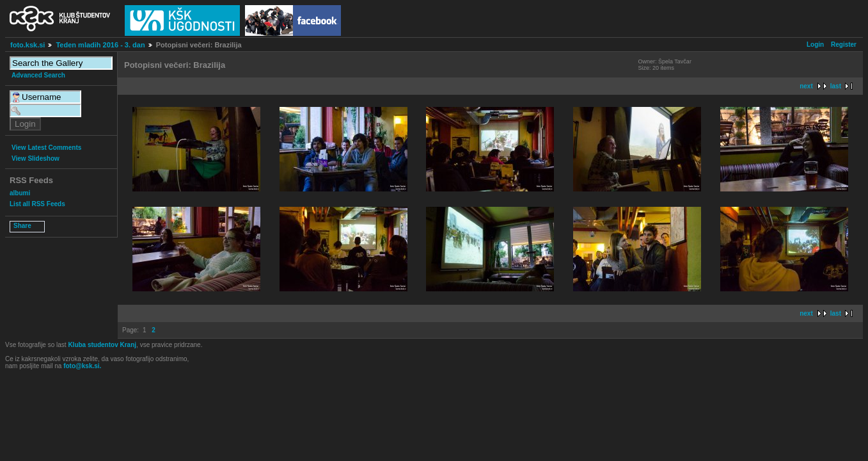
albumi (20, 193)
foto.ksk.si (28, 45)
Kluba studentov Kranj (102, 345)
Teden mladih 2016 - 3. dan (100, 45)
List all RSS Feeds (37, 204)
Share (22, 226)
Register (844, 44)
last (836, 86)
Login (815, 44)
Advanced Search (38, 75)
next (806, 86)
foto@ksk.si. (82, 366)
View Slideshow (36, 158)
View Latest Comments (46, 148)
